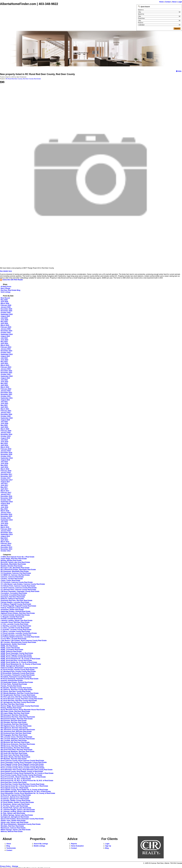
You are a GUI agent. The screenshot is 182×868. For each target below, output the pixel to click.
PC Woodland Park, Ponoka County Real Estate (18, 671)
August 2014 (5, 536)
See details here (6, 271)
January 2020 (6, 433)
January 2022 (6, 391)
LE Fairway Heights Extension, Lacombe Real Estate (20, 637)
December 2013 (6, 547)
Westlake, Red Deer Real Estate (12, 826)
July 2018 (4, 462)
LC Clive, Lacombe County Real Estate (15, 628)
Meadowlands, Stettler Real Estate (13, 644)
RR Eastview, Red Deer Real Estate (14, 721)
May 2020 (4, 425)
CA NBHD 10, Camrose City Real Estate (15, 575)
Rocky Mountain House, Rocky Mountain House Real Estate (23, 710)
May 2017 (4, 487)
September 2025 (7, 314)
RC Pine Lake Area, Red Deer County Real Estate (19, 697)
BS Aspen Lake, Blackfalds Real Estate (15, 568)
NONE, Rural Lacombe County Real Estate (16, 657)
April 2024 (4, 344)
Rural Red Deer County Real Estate (14, 782)
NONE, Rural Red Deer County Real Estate (16, 661)
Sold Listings (6, 292)
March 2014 (5, 542)
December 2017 (6, 474)
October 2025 (6, 313)
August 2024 (5, 336)
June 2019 (4, 442)
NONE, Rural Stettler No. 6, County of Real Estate (19, 662)
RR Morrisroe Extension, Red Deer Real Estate (18, 744)
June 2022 (4, 382)
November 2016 (6, 498)
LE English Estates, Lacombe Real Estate (16, 635)
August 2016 (5, 504)
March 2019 (5, 447)
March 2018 (5, 469)
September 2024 (7, 334)
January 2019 (6, 451)
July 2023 (4, 358)
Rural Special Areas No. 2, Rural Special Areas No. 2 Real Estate (24, 786)
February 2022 (6, 389)
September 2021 (7, 398)
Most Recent (5, 298)
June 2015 (4, 524)
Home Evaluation (77, 846)
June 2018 (4, 464)
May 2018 (4, 465)
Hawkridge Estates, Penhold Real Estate (16, 611)
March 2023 (5, 365)
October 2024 (6, 333)
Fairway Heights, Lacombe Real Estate (15, 602)
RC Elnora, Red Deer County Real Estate (16, 691)
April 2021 (4, 407)
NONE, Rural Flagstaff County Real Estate (16, 655)
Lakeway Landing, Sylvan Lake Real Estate (17, 621)
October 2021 (6, 396)
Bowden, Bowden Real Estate (12, 566)
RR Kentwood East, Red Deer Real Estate (16, 733)
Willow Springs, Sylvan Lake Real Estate (16, 830)
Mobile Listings (39, 846)
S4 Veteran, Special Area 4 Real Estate (15, 799)
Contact (168, 2)
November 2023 (6, 351)
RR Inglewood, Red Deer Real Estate (14, 728)
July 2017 (4, 484)
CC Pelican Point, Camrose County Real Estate (18, 586)
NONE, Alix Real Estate (9, 646)
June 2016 (4, 507)
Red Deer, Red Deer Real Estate (12, 704)
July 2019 (4, 440)
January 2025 (6, 329)
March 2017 (5, 491)
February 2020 (6, 431)
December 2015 (6, 514)
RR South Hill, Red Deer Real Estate (14, 753)
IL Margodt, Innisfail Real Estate (12, 617)
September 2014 (7, 534)
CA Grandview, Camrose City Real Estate (16, 573)
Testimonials (11, 848)
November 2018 (6, 454)
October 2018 (6, 456)
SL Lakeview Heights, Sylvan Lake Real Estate (18, 810)
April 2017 (4, 489)
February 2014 (6, 544)
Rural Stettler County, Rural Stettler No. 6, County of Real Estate (24, 790)
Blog (8, 846)
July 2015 (4, 522)
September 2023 (7, 354)
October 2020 (6, 416)
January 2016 (6, 513)
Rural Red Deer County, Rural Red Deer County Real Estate (23, 784)
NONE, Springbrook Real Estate (12, 666)
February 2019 (6, 449)
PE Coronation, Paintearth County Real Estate (18, 675)
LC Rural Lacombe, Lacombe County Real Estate (19, 633)
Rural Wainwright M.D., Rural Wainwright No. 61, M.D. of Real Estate (26, 791)
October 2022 (6, 374)
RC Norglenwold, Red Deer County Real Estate (18, 695)
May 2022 (4, 384)
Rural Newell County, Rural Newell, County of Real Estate (22, 771)
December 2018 (6, 453)
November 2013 (6, 549)
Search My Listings (41, 844)
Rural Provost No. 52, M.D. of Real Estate (16, 779)
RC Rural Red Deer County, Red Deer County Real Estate (23, 79)
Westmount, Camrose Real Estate (13, 828)
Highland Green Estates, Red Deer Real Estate (18, 613)
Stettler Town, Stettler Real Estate (13, 821)
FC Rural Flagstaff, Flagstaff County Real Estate (18, 606)
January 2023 (6, 369)
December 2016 (6, 496)
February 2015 (6, 529)
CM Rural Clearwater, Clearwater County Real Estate (20, 591)
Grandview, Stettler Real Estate (12, 610)
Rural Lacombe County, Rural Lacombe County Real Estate (23, 768)
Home (161, 2)
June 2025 (4, 320)
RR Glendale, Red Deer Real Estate (14, 722)
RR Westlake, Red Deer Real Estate (14, 759)
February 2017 (6, 493)
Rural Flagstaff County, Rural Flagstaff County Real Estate (22, 764)
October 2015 (6, 518)
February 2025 (6, 327)
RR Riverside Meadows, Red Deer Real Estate (17, 751)
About (174, 2)
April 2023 (4, 364)
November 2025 (6, 311)
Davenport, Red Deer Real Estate (13, 597)
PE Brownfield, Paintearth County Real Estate (17, 673)
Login (180, 2)
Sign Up (108, 846)
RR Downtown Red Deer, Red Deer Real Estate (18, 717)
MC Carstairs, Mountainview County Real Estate (18, 642)
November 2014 (6, 533)
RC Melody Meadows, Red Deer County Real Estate (20, 693)
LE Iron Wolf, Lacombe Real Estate (14, 639)
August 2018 (5, 460)
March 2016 (5, 511)
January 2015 (6, 531)
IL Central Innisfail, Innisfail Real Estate (15, 615)
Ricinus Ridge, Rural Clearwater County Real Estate (20, 706)
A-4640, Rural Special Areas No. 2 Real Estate (17, 557)
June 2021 (4, 404)
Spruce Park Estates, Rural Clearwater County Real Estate (22, 819)
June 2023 (4, 360)
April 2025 (4, 324)
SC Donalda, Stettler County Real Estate (15, 801)
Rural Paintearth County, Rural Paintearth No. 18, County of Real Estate (27, 773)
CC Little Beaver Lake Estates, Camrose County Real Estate (23, 584)
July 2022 (4, 380)
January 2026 (6, 307)
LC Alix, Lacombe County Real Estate (14, 624)
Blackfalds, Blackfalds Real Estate (13, 564)
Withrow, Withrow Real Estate (12, 831)
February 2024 (6, 347)
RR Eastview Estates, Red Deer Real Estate (17, 719)
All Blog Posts (6, 287)
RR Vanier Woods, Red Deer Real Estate (15, 757)
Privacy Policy (5, 866)
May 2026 (4, 300)
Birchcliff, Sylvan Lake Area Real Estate (15, 562)
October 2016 (6, 500)
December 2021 (6, 393)
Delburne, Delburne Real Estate (12, 599)
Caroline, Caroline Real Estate (12, 579)
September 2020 (7, 418)
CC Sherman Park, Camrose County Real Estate (18, 590)
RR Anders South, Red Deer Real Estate (15, 711)
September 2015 (7, 520)
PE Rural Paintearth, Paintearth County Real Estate (19, 679)
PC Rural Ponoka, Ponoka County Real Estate (18, 670)
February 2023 (6, 367)
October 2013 (6, 551)
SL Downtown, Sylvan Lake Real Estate (15, 804)
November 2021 (6, 394)
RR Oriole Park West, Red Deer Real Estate (17, 750)
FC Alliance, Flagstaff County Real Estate (16, 604)
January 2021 (6, 413)
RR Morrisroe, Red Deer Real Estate (14, 746)
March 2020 (5, 429)
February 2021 (6, 411)
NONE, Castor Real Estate (10, 648)
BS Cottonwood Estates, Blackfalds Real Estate (18, 570)
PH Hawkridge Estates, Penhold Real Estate (17, 682)
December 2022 (6, 371)
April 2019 (4, 445)
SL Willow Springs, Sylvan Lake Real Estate (17, 815)
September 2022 (7, 376)
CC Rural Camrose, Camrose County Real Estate (19, 588)
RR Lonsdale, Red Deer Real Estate (14, 741)
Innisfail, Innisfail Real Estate (11, 619)
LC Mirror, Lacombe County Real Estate (15, 631)
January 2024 (6, 349)
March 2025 (5, 325)
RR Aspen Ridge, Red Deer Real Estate (15, 713)
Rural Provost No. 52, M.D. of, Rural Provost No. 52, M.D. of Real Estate (27, 781)
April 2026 (4, 302)
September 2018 (7, 458)
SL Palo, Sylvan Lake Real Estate (13, 813)
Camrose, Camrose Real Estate (12, 577)
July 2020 (4, 422)
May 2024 (4, 342)
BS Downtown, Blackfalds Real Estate (15, 571)
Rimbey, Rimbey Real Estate (11, 708)
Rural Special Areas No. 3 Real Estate (14, 788)
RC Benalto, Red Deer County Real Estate (16, 688)
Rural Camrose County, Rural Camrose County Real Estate (22, 761)
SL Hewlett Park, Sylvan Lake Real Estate (16, 808)
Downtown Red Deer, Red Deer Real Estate (16, 600)
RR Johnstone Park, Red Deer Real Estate (16, 731)
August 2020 (5, 420)
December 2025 (6, 309)
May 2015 (4, 525)
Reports (74, 844)
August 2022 (5, 378)
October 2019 (6, 436)
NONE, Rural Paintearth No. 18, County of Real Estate (20, 659)
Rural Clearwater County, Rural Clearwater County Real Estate (24, 762)
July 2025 (4, 318)
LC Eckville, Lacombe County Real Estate (16, 630)
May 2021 (4, 405)
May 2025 (4, 322)
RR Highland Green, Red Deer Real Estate (16, 726)
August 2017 (5, 482)
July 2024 (4, 338)
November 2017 (6, 476)
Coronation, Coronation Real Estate (14, 593)
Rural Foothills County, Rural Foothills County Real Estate (22, 766)
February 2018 (6, 471)
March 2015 (5, 527)
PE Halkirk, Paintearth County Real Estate (16, 677)
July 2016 (4, 505)
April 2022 (4, 385)
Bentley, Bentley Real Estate (11, 560)
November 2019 (6, 434)
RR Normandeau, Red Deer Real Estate (15, 748)
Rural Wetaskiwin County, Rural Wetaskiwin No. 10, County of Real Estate (28, 793)
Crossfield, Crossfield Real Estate (13, 595)
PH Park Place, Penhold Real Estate (14, 684)
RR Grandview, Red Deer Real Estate (14, 724)
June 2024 (4, 340)
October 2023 (6, 353)
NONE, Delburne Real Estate (11, 651)
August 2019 (5, 438)
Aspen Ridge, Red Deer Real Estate (14, 559)
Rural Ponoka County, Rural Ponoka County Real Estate (21, 775)
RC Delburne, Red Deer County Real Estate (17, 690)
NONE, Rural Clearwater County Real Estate (17, 653)
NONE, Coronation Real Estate (12, 650)
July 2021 (4, 402)
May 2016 (4, 509)
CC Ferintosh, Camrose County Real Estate (17, 582)
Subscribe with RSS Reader (12, 280)
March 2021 (5, 409)
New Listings (5, 288)
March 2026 (5, 303)
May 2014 (4, 538)
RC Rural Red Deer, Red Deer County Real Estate (19, 701)
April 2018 (4, 467)
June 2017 (4, 485)
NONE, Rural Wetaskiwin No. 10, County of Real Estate (21, 664)
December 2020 (6, 414)
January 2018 (6, 473)
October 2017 (6, 478)
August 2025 (5, 316)
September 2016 (7, 502)
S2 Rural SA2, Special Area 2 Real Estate (16, 795)
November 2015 (6, 516)
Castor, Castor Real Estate (10, 580)
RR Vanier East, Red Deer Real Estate (14, 755)
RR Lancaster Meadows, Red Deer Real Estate (18, 739)
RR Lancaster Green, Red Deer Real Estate (16, 737)
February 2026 (6, 305)
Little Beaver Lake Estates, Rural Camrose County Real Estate (24, 641)
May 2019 (4, 444)
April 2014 (4, 540)
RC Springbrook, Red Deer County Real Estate (18, 702)
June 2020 (4, 424)
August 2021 (5, 400)
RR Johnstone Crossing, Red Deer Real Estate (18, 730)
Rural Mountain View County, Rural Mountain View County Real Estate (27, 770)
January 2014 (6, 545)
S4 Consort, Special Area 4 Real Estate (15, 797)
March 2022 (5, 387)
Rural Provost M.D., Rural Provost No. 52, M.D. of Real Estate (23, 777)
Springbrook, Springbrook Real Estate (15, 817)
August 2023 (5, 356)
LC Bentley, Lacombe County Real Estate (16, 626)
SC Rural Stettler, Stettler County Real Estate (17, 802)
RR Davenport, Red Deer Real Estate (14, 715)
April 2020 (4, 427)
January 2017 (6, 494)
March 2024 (5, 345)
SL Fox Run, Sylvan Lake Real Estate (14, 806)
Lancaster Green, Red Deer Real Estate (15, 622)
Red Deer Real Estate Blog (10, 290)
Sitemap (15, 866)
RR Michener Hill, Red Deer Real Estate (15, 742)
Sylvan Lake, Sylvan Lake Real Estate (14, 822)
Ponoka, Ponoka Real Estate (11, 686)
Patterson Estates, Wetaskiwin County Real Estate (19, 668)
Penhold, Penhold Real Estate (12, 681)
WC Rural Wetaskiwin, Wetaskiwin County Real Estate (21, 824)
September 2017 (7, 480)
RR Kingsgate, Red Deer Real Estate (14, 735)
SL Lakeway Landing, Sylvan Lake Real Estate (18, 811)
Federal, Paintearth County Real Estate (15, 608)
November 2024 (6, 331)
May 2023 (4, 362)
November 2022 (6, 373)
